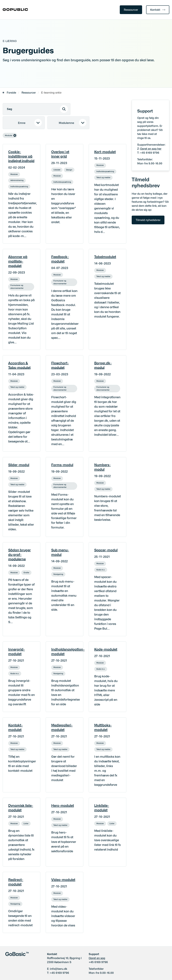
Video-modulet (63, 879)
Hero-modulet (63, 805)
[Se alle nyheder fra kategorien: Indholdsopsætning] (20, 186)
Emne (22, 123)
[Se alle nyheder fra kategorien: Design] (69, 169)
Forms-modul (62, 465)
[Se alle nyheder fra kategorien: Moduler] (14, 174)
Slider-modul (19, 465)
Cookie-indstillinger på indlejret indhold (21, 156)
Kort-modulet (105, 152)
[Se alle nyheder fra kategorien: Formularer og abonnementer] (21, 285)
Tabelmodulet (105, 256)
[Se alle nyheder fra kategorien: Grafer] (27, 572)
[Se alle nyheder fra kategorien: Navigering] (59, 574)
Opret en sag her (151, 148)
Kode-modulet (106, 649)
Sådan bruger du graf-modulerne (19, 554)
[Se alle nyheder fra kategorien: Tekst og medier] (104, 177)
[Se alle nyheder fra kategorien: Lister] (26, 823)
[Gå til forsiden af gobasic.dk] (14, 10)
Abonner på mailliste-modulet (18, 261)
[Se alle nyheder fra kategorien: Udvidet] (57, 169)
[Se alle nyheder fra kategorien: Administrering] (17, 180)
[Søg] (37, 109)
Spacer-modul (106, 550)
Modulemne (66, 123)
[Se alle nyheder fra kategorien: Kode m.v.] (101, 569)
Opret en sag (97, 958)
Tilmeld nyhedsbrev (148, 220)
